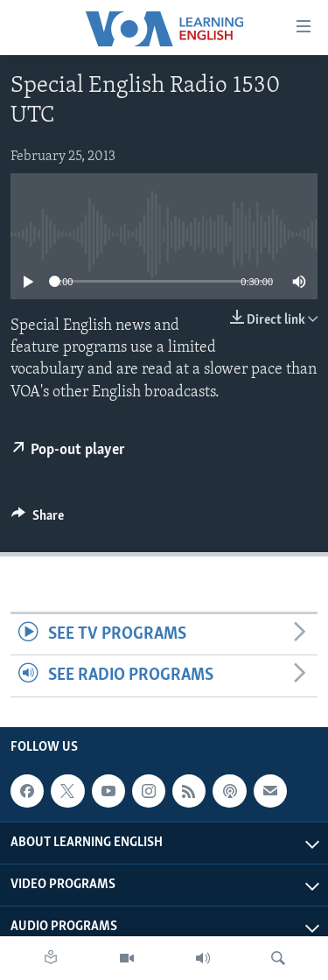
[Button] (38, 520)
